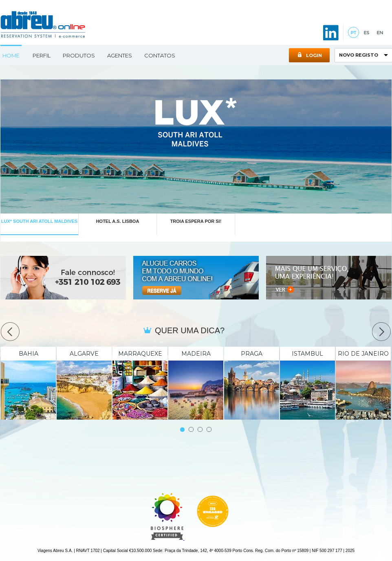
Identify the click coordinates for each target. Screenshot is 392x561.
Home (11, 55)
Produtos (79, 55)
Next (381, 332)
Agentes (120, 55)
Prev (10, 332)
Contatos (160, 55)
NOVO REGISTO (359, 55)
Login (309, 55)
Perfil (42, 55)
